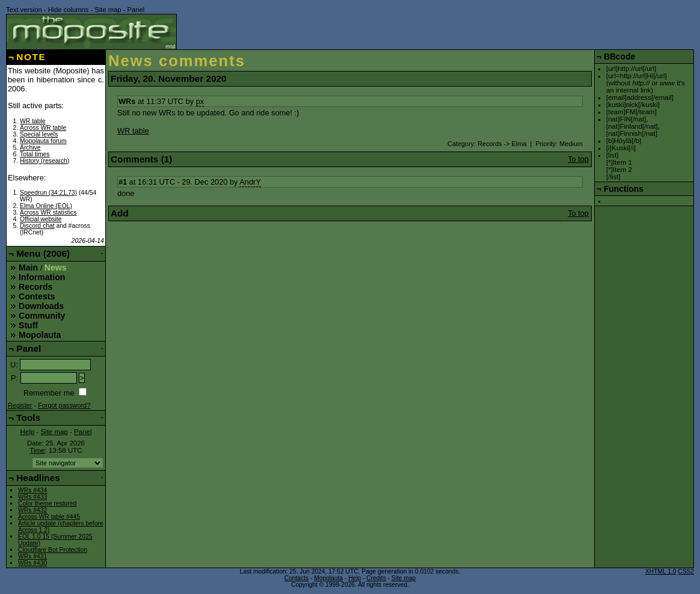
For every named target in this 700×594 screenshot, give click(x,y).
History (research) (45, 161)
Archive (30, 148)
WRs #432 (32, 510)
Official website (41, 219)
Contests (37, 296)
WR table (133, 131)
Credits (376, 578)
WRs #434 (32, 490)
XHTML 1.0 (661, 571)
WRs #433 (32, 497)
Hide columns (69, 10)
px (200, 101)
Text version (24, 10)
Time (37, 450)
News (56, 268)
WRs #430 (32, 563)
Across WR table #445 (49, 517)
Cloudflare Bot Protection (53, 550)
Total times (35, 154)
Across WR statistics (48, 213)
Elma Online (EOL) (46, 206)
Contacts (296, 578)
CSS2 (686, 571)
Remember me (49, 393)
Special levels (39, 134)
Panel (136, 10)
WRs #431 (32, 556)
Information (42, 277)
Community (42, 316)
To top (578, 159)
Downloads (41, 306)
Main (28, 268)
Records (35, 287)
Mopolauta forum (43, 141)
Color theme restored (47, 504)
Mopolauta (40, 335)
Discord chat (37, 226)
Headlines (38, 478)
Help (27, 432)
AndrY (250, 182)
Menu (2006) (43, 253)
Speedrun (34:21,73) (48, 193)
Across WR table (43, 128)
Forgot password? (64, 405)
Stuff (28, 325)
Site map (108, 10)
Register (20, 405)
